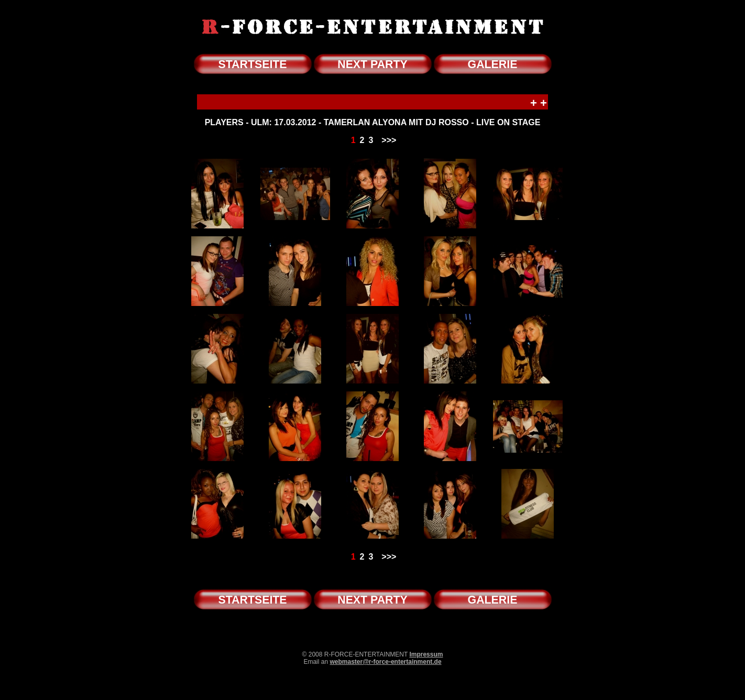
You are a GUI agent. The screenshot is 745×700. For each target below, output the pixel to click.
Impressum (426, 654)
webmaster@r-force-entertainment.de (385, 662)
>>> (389, 140)
